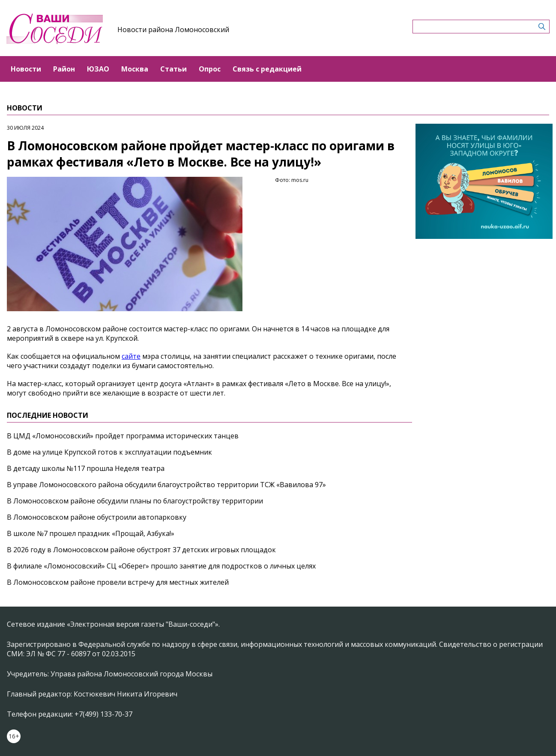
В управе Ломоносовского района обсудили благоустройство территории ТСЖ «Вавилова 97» (166, 485)
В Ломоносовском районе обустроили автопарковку (97, 517)
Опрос (210, 69)
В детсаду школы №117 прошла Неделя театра (86, 468)
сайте (131, 356)
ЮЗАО (98, 69)
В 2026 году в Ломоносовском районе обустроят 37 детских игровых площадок (141, 550)
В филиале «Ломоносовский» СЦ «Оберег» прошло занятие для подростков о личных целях (161, 566)
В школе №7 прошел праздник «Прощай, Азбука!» (91, 533)
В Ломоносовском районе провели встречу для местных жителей (118, 582)
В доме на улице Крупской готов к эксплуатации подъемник (109, 452)
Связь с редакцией (267, 69)
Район (64, 69)
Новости (26, 69)
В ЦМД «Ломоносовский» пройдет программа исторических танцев (123, 436)
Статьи (173, 69)
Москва (135, 69)
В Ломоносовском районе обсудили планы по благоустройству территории (135, 501)
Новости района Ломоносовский (173, 30)
